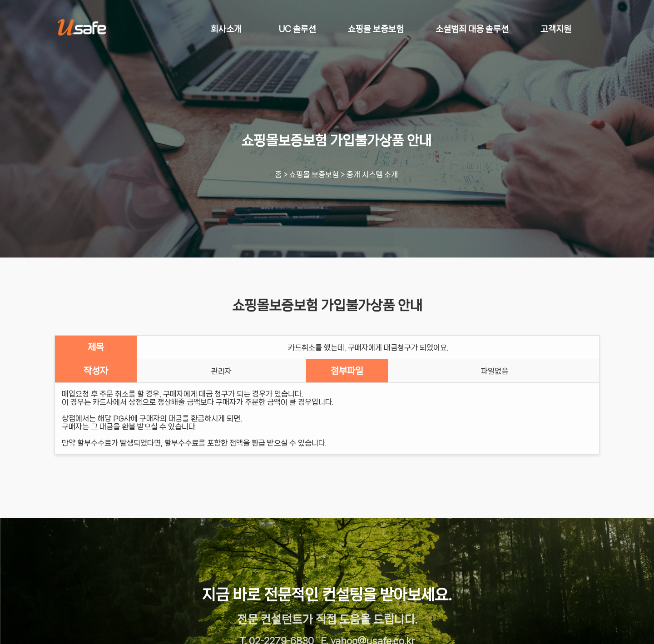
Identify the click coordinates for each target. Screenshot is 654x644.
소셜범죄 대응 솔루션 (472, 29)
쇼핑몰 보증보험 (314, 174)
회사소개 (226, 29)
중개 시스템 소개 (372, 174)
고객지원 (556, 29)
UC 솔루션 (297, 29)
